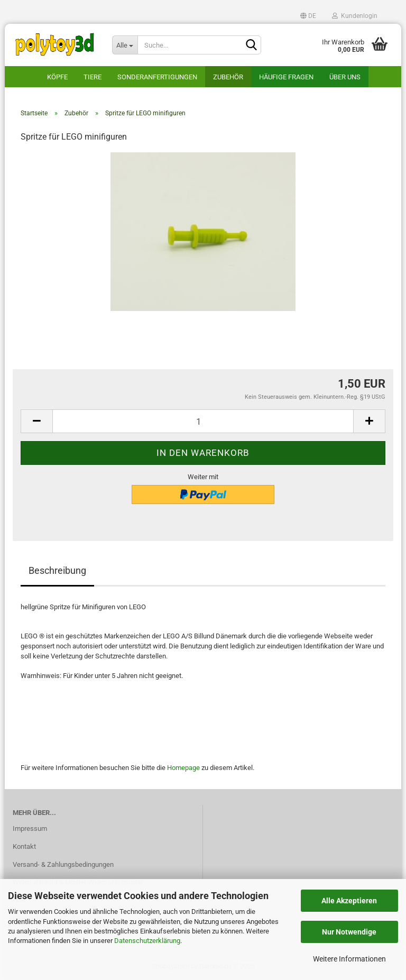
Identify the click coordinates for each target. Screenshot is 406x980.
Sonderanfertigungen (157, 77)
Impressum (30, 828)
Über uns (345, 77)
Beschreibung (57, 570)
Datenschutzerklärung (147, 941)
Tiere (93, 77)
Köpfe (57, 77)
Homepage (183, 768)
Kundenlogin (355, 16)
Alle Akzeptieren (349, 901)
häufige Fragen (286, 77)
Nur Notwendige (349, 932)
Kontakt (24, 846)
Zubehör (228, 77)
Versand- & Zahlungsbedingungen (63, 864)
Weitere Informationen (349, 959)
